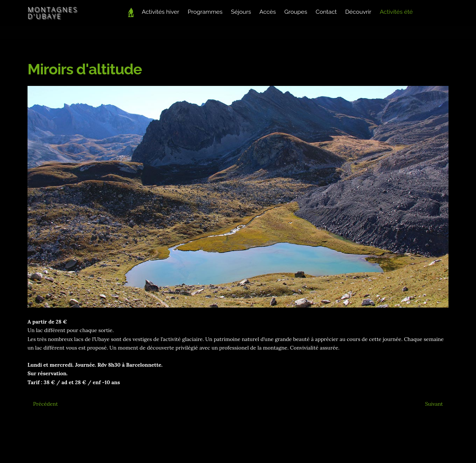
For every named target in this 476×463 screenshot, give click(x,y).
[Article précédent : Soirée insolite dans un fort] (46, 404)
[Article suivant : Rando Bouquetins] (434, 404)
